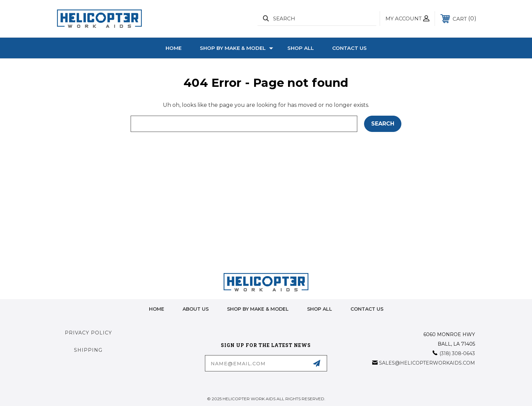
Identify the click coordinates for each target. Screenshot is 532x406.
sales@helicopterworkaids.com (427, 363)
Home (174, 48)
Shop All (301, 48)
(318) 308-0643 (457, 353)
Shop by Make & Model (236, 48)
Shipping (88, 350)
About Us (196, 309)
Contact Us (349, 48)
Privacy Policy (88, 333)
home (157, 309)
